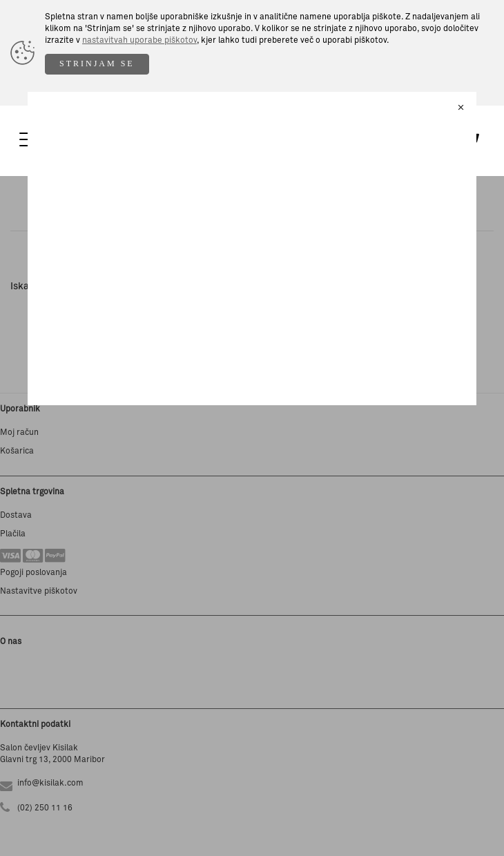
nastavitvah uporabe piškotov (139, 41)
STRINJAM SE (97, 64)
